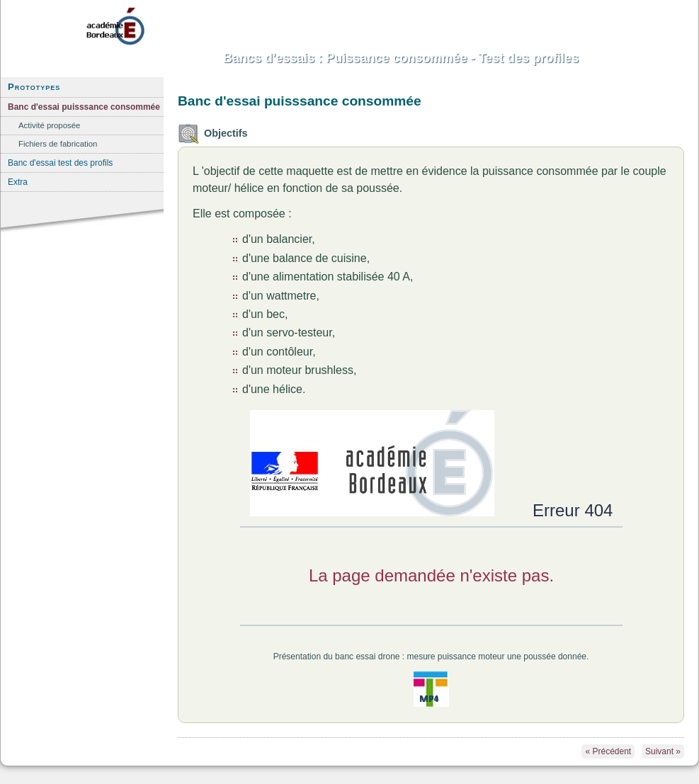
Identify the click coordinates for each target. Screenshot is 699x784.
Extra (18, 182)
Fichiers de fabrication (58, 144)
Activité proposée (49, 125)
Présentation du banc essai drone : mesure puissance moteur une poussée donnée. (431, 657)
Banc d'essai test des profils (60, 163)
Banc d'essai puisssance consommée (84, 107)
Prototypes (34, 87)
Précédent (608, 751)
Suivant (663, 751)
